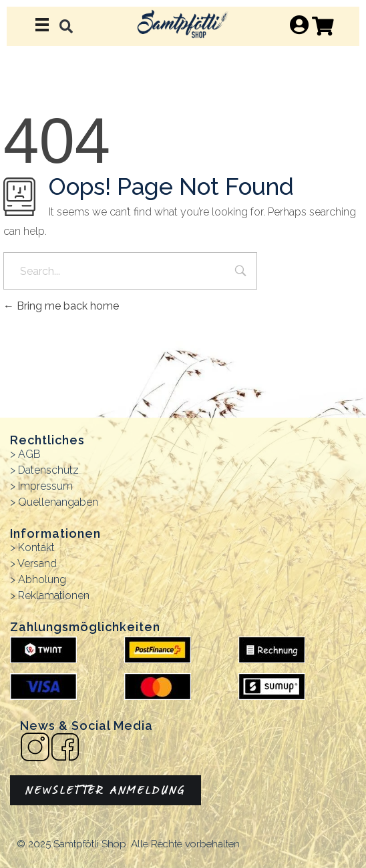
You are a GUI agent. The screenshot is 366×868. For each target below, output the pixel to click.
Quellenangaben (58, 502)
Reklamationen (54, 595)
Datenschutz (48, 470)
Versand (37, 563)
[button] (66, 26)
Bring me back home (61, 306)
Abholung (42, 579)
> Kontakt (32, 547)
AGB (29, 454)
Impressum (45, 486)
